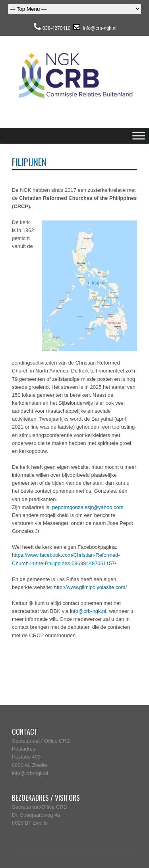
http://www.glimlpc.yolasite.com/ (91, 587)
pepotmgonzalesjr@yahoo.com (88, 507)
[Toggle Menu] (139, 136)
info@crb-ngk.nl (99, 28)
